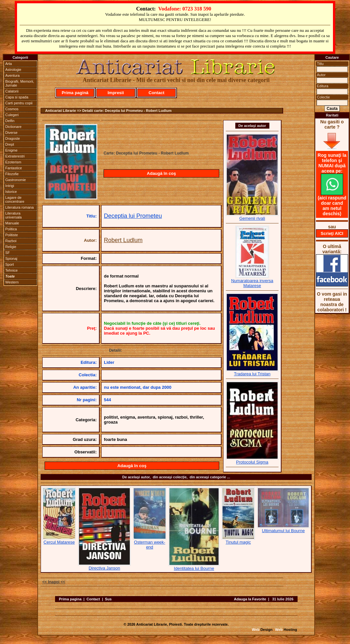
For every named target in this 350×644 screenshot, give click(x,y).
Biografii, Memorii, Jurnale (20, 83)
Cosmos (12, 109)
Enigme (11, 150)
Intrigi (10, 186)
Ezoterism (13, 162)
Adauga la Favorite (250, 599)
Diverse (11, 133)
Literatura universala (13, 215)
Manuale (12, 223)
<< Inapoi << (54, 582)
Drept (10, 144)
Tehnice (11, 270)
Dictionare (13, 127)
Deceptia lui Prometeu (133, 216)
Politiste (12, 235)
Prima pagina (70, 599)
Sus (108, 599)
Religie (11, 247)
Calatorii (12, 91)
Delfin (10, 121)
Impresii (116, 93)
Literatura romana (19, 207)
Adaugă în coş (161, 173)
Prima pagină (75, 93)
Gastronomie (16, 180)
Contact (156, 93)
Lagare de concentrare (15, 199)
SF (8, 253)
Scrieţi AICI (332, 233)
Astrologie (13, 70)
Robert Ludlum (123, 240)
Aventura (12, 75)
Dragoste (13, 138)
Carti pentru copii (19, 103)
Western (12, 282)
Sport (10, 264)
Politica (11, 229)
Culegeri (12, 115)
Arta (9, 64)
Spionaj (11, 259)
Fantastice (14, 168)
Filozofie (12, 174)
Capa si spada (17, 97)
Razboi (11, 241)
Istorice (11, 192)
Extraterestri (15, 156)
